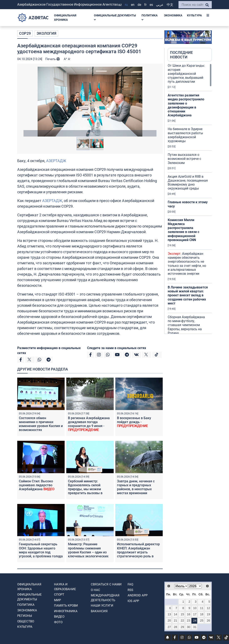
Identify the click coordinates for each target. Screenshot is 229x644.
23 (188, 621)
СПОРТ (59, 595)
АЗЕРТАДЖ (56, 161)
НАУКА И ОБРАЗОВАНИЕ (65, 587)
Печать (52, 59)
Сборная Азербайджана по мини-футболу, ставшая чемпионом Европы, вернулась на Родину (186, 325)
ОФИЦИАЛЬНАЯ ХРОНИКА (65, 18)
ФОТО (58, 622)
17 (195, 614)
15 (182, 614)
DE (139, 5)
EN (133, 5)
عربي (160, 5)
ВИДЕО (59, 617)
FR (145, 5)
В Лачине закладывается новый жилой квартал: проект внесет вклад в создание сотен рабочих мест (188, 295)
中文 (170, 5)
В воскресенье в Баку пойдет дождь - (134, 422)
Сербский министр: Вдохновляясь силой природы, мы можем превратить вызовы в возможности (85, 489)
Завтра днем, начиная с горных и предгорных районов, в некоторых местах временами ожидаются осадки (136, 489)
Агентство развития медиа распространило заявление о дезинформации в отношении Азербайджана (186, 105)
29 (182, 627)
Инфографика (66, 611)
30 (188, 627)
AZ (120, 5)
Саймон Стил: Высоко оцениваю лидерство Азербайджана (37, 485)
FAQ (130, 584)
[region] (190, 199)
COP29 (25, 33)
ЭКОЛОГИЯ (46, 33)
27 (169, 627)
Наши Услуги (102, 606)
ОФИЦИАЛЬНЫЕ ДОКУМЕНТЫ (115, 18)
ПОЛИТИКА (150, 18)
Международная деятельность (105, 598)
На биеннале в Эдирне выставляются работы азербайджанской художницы (185, 135)
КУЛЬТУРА (194, 15)
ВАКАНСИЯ (99, 611)
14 (175, 614)
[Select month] (181, 586)
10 (195, 608)
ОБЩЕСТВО (26, 621)
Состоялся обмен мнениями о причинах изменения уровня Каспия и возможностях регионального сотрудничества (41, 428)
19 (208, 614)
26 (208, 621)
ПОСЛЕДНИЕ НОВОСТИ (181, 55)
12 (208, 608)
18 (202, 614)
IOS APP (133, 601)
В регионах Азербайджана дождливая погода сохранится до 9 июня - (89, 424)
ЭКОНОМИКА (173, 15)
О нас (95, 590)
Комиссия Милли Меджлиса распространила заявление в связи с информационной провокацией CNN (183, 230)
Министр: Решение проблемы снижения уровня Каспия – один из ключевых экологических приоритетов (88, 552)
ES (151, 5)
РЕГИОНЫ (25, 616)
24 (195, 621)
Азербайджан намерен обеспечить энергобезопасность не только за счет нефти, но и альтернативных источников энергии (187, 264)
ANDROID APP (138, 595)
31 (195, 627)
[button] (90, 102)
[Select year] (195, 586)
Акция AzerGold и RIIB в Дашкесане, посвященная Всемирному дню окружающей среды (188, 183)
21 (175, 621)
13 (169, 614)
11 (202, 608)
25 (202, 621)
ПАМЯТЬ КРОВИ (66, 606)
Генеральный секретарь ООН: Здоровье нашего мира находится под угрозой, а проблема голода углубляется (41, 552)
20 (169, 621)
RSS (130, 590)
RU (126, 5)
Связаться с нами (106, 584)
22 (182, 621)
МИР (57, 600)
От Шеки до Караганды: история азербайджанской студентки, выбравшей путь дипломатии (186, 74)
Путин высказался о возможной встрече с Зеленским (184, 159)
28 (175, 627)
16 (188, 614)
